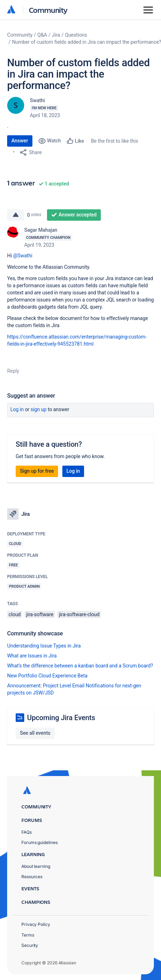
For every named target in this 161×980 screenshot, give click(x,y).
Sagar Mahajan (41, 230)
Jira (56, 35)
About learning (36, 866)
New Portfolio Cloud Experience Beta (47, 676)
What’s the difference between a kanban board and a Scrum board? (80, 666)
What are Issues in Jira (32, 656)
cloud (15, 614)
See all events (35, 733)
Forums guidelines (40, 842)
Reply (13, 371)
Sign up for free (37, 471)
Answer (20, 141)
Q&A (42, 35)
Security (30, 945)
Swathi (37, 100)
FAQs (27, 832)
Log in (17, 409)
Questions (76, 35)
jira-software (40, 614)
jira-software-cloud (79, 614)
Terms (28, 935)
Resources (32, 877)
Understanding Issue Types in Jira (44, 646)
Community (48, 10)
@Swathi (23, 256)
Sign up (39, 409)
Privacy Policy (36, 924)
